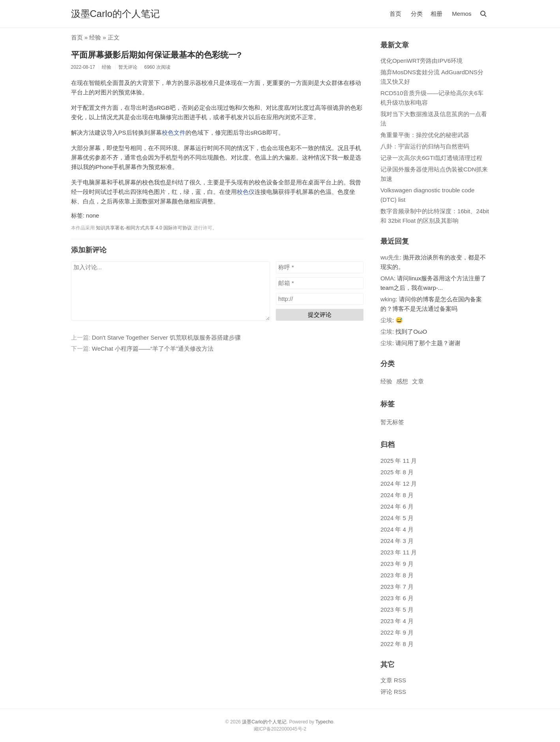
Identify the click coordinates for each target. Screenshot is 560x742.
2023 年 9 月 (397, 564)
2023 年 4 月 (397, 621)
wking (388, 299)
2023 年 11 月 (399, 552)
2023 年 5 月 (397, 610)
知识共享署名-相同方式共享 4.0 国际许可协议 (144, 228)
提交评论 (320, 315)
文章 (418, 381)
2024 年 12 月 (399, 484)
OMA (387, 278)
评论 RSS (393, 692)
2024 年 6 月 (397, 506)
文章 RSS (393, 680)
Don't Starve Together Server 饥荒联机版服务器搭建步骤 (166, 337)
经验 (95, 37)
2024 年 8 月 (397, 495)
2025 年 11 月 (399, 461)
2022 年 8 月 (397, 644)
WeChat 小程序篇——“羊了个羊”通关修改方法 (153, 348)
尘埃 (386, 320)
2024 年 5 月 (397, 518)
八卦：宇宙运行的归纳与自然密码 (425, 146)
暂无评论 (128, 67)
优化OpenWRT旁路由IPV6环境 (421, 61)
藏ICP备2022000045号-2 (280, 729)
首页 (395, 14)
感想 (402, 381)
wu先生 (390, 257)
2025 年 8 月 (397, 472)
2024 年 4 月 (397, 529)
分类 (417, 14)
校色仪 (246, 192)
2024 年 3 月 (397, 541)
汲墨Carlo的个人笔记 (115, 14)
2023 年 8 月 (397, 575)
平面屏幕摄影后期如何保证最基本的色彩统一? (156, 55)
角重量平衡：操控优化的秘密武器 (425, 135)
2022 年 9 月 (397, 632)
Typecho (324, 722)
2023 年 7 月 (397, 587)
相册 (436, 14)
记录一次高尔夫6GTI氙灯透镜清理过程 (431, 158)
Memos (462, 14)
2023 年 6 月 (397, 598)
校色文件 (174, 132)
